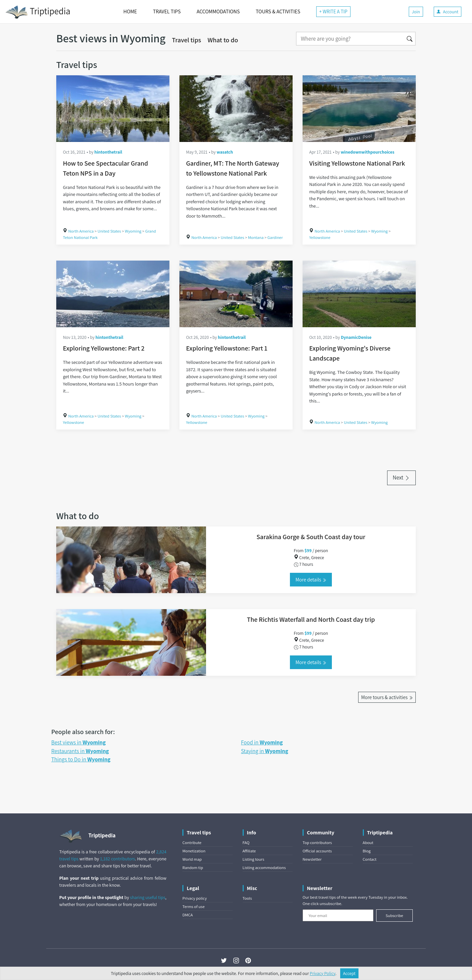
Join (416, 12)
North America (81, 231)
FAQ (246, 843)
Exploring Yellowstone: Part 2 (104, 348)
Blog (367, 851)
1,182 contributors (118, 859)
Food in (262, 742)
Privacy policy (195, 898)
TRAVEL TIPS (167, 11)
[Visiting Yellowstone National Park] (359, 109)
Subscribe (394, 916)
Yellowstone (320, 237)
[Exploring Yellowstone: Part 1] (236, 294)
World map (192, 859)
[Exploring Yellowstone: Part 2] (113, 294)
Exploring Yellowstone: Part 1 (227, 348)
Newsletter (312, 859)
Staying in (265, 751)
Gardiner (275, 237)
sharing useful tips (148, 897)
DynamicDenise (356, 337)
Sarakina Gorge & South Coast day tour (311, 537)
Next (401, 478)
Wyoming (133, 231)
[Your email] (338, 915)
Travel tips (187, 40)
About (368, 843)
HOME (130, 11)
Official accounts (317, 851)
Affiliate (249, 851)
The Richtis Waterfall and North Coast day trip (311, 619)
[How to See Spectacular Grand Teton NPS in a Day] (113, 109)
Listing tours (253, 859)
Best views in (78, 742)
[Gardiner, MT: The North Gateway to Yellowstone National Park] (236, 109)
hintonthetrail (108, 152)
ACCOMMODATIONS (218, 11)
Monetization (194, 851)
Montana (256, 237)
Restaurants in (80, 751)
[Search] (350, 39)
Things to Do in (81, 759)
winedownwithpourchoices (367, 152)
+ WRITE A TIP (333, 11)
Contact (370, 859)
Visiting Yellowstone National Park (357, 163)
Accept (350, 973)
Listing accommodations (264, 868)
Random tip (193, 868)
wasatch (225, 152)
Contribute (192, 843)
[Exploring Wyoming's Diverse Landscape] (359, 294)
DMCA (188, 915)
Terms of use (194, 907)
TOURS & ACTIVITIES (278, 11)
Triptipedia (38, 12)
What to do (223, 40)
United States (109, 231)
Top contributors (317, 843)
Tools (247, 898)
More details (311, 579)
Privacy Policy (323, 973)
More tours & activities (387, 697)
